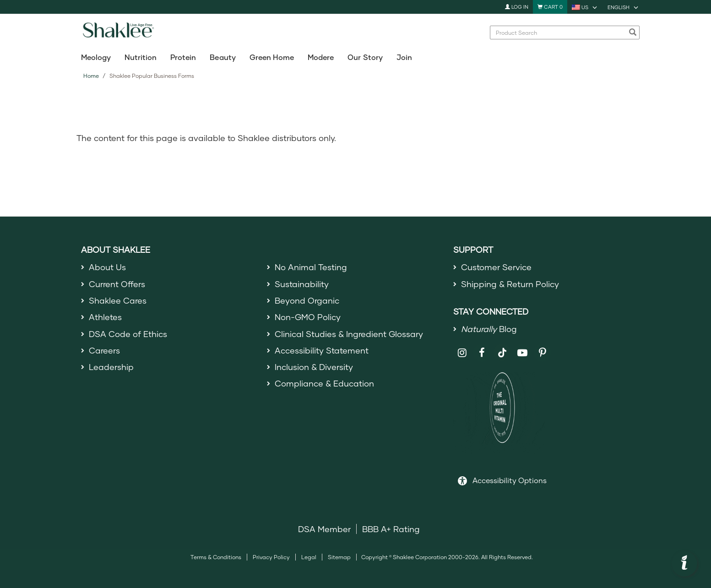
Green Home (272, 57)
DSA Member (324, 529)
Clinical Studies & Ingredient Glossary (349, 334)
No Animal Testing (311, 267)
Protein (183, 57)
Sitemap (339, 557)
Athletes (105, 317)
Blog (489, 329)
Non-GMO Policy (308, 317)
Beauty (223, 57)
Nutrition (141, 57)
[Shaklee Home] (118, 33)
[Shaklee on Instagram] (462, 353)
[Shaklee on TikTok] (502, 348)
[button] (684, 564)
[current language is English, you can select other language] (624, 7)
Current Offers (117, 284)
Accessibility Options (510, 480)
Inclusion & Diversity (314, 367)
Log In (517, 7)
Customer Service (496, 267)
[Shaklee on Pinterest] (542, 353)
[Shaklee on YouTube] (523, 353)
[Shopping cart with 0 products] (550, 7)
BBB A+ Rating (391, 529)
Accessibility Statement (322, 350)
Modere (321, 57)
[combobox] (560, 33)
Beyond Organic (307, 300)
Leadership (111, 367)
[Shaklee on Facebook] (482, 353)
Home (91, 76)
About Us (107, 267)
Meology (96, 57)
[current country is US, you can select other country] (585, 7)
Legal (309, 557)
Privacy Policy (271, 557)
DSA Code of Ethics (128, 334)
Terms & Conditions (216, 557)
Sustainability (302, 284)
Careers (104, 350)
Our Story (365, 57)
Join (404, 57)
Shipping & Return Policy (510, 284)
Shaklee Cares (118, 300)
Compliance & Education (324, 383)
